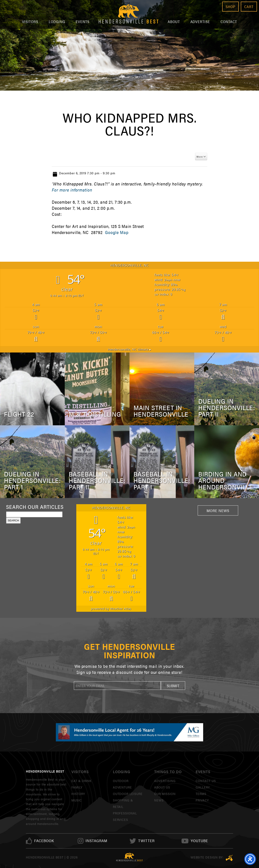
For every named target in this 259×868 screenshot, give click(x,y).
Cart (249, 7)
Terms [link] (201, 794)
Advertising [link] (165, 781)
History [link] (78, 794)
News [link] (159, 800)
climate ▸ (130, 349)
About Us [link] (162, 787)
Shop (230, 7)
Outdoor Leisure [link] (128, 794)
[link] (44, 841)
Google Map (117, 232)
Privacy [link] (202, 800)
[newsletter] (117, 686)
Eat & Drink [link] (82, 781)
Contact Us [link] (206, 781)
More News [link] (218, 510)
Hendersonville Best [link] (129, 14)
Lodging (57, 22)
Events (83, 22)
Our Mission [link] (165, 794)
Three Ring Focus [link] (229, 858)
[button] (173, 686)
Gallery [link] (203, 787)
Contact (229, 22)
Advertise (200, 22)
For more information (72, 190)
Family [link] (77, 787)
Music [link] (77, 800)
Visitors (30, 22)
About (174, 22)
